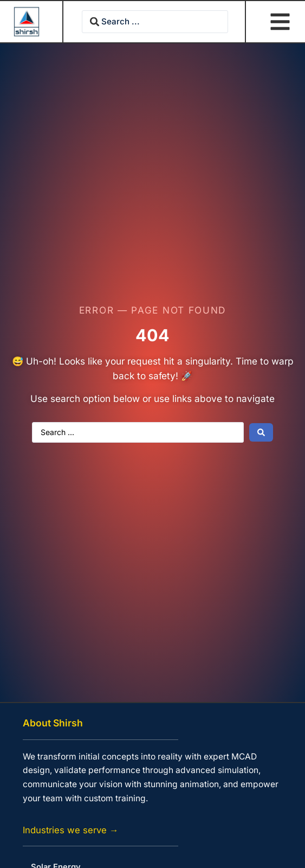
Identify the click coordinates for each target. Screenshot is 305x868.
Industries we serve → (71, 830)
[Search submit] (261, 432)
